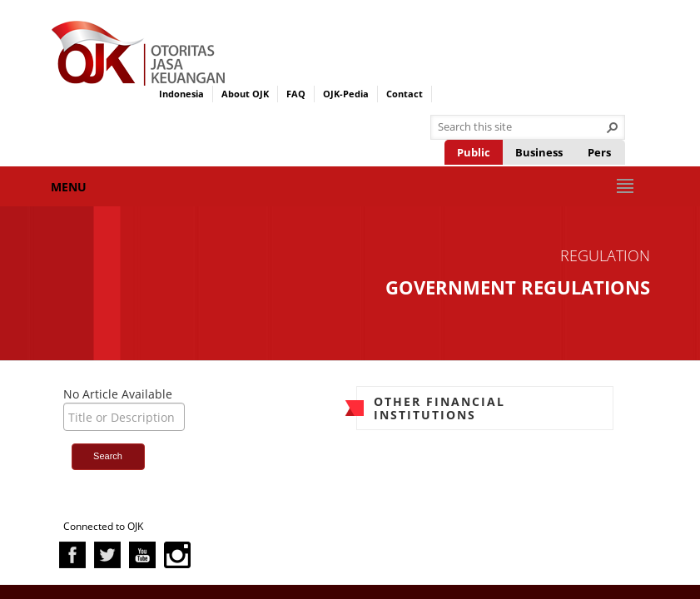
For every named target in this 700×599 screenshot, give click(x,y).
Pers (599, 152)
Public (474, 152)
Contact (405, 94)
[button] (613, 127)
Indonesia (181, 94)
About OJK (245, 94)
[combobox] (521, 127)
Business (539, 152)
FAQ (296, 94)
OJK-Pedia (346, 94)
